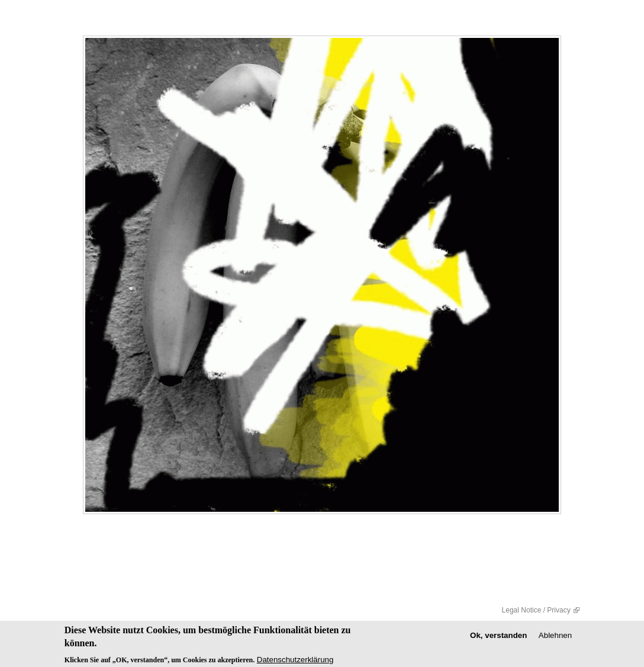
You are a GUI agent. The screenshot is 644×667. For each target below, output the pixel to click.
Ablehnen (555, 637)
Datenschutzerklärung (295, 661)
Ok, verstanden (498, 637)
